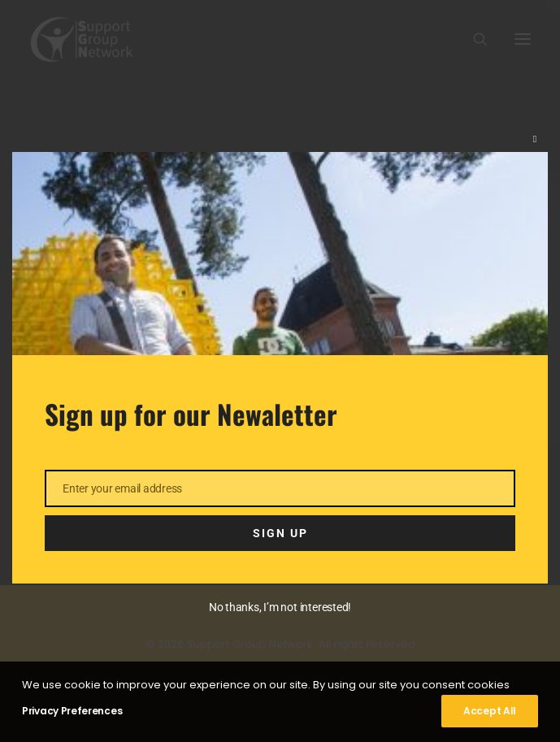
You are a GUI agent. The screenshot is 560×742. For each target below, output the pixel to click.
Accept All (490, 711)
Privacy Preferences (72, 711)
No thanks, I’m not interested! (280, 607)
